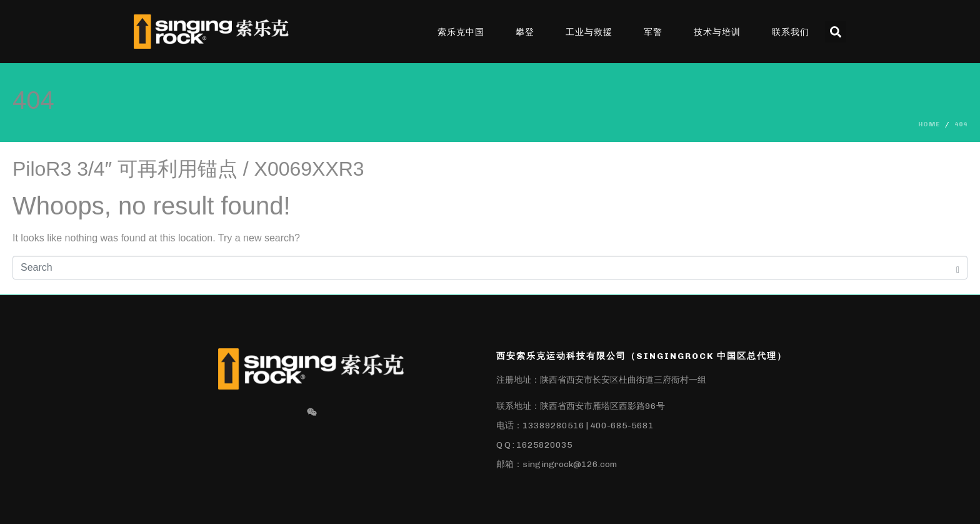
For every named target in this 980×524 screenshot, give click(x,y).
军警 (653, 32)
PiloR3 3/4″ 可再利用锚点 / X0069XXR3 (188, 169)
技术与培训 (717, 32)
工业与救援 (589, 32)
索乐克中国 (461, 32)
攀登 (525, 32)
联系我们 (791, 32)
